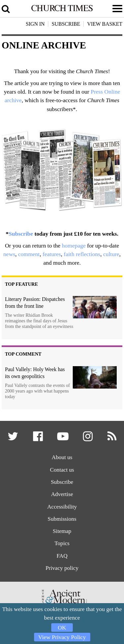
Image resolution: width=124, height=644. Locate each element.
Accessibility (62, 507)
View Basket (105, 24)
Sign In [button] (35, 24)
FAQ (62, 556)
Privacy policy (62, 568)
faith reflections (82, 254)
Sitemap (62, 531)
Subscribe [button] (66, 24)
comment (29, 254)
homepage (74, 246)
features (52, 254)
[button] (13, 439)
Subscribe (21, 234)
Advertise (62, 495)
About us (62, 457)
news (9, 254)
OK (62, 628)
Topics (62, 544)
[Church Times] (62, 10)
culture (111, 254)
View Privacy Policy (62, 637)
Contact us (62, 470)
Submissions (62, 519)
